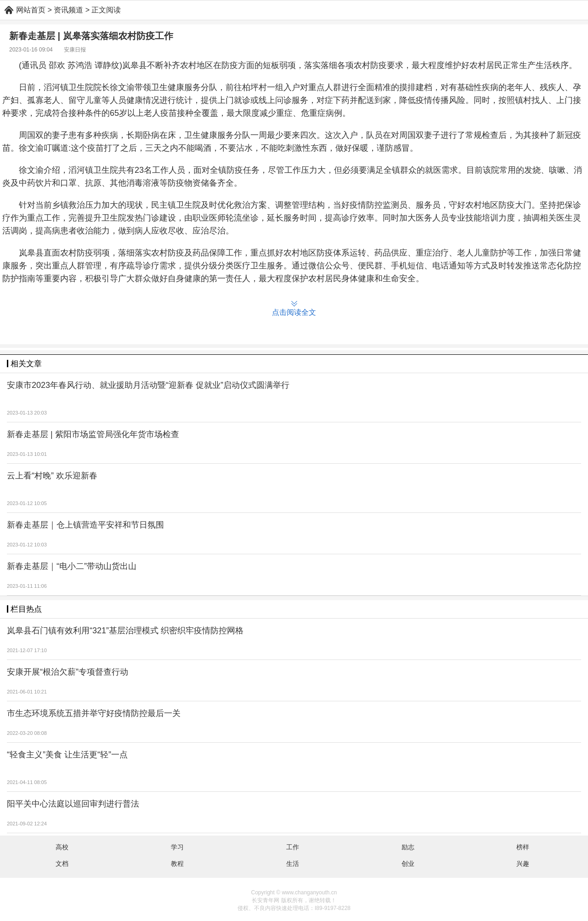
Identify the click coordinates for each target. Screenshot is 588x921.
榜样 (523, 847)
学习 (177, 847)
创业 (408, 864)
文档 (62, 864)
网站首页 (31, 10)
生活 (293, 864)
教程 (177, 864)
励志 (408, 847)
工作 (293, 847)
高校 (62, 847)
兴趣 (523, 864)
